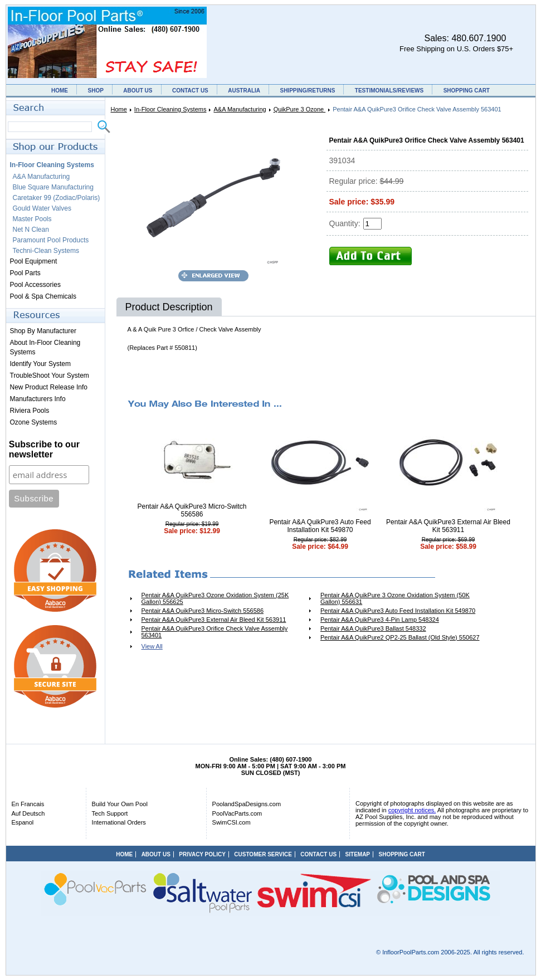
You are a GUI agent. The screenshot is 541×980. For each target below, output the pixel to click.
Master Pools (32, 219)
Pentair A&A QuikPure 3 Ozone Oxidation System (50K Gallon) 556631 (395, 598)
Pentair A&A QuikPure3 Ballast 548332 (373, 628)
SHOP (95, 91)
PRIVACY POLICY (202, 854)
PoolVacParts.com (237, 813)
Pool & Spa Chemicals (43, 296)
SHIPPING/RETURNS (307, 91)
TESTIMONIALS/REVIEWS (389, 91)
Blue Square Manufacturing (53, 187)
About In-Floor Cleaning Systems (45, 347)
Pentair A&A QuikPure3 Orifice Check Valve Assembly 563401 (215, 632)
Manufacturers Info (38, 399)
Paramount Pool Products (51, 240)
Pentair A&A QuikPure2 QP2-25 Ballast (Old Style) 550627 (400, 637)
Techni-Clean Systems (46, 251)
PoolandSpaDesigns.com (247, 804)
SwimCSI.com (231, 822)
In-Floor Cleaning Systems (170, 109)
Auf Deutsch (28, 813)
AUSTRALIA (244, 91)
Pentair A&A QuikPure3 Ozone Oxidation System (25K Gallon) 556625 (215, 598)
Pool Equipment (34, 261)
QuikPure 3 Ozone (300, 109)
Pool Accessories (35, 285)
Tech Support (110, 813)
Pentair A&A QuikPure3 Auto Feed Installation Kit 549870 (320, 526)
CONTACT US (190, 91)
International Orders (119, 822)
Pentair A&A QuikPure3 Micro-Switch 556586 (192, 510)
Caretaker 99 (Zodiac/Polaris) (57, 198)
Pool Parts (25, 273)
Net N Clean (31, 230)
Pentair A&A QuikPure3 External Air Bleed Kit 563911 (448, 526)
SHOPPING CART (467, 91)
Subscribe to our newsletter (44, 449)
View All (152, 646)
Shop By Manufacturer (43, 331)
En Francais (28, 804)
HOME (60, 91)
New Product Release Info (49, 387)
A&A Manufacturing (240, 109)
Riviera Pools (30, 411)
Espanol (23, 822)
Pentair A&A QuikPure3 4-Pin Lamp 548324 (380, 620)
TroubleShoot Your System (50, 376)
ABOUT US (138, 91)
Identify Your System (40, 364)
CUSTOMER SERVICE (263, 854)
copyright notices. (412, 810)
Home (119, 109)
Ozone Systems (34, 422)
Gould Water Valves (42, 208)
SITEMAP (358, 854)
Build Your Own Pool (120, 804)
